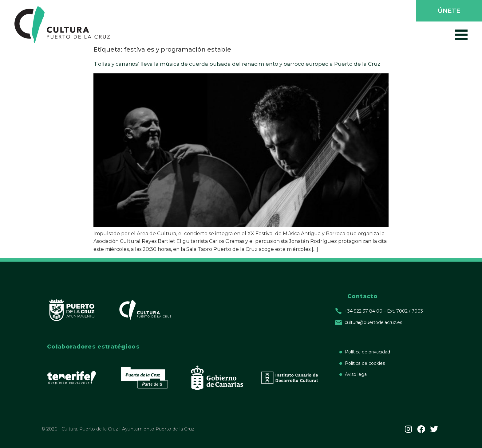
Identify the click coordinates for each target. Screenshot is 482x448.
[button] (448, 11)
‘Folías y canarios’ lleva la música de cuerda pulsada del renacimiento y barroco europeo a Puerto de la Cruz (237, 64)
